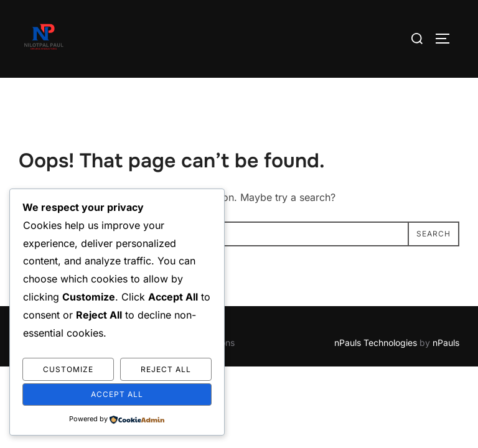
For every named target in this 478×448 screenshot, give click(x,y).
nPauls (446, 343)
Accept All (117, 394)
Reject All (166, 369)
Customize (68, 369)
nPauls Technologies (376, 343)
